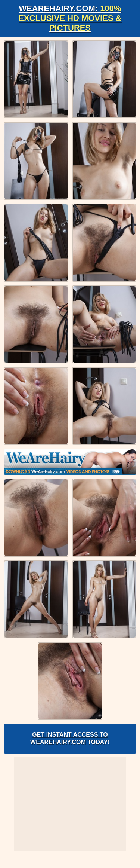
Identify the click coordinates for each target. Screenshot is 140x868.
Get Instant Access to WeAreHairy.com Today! (70, 738)
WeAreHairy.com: (70, 18)
